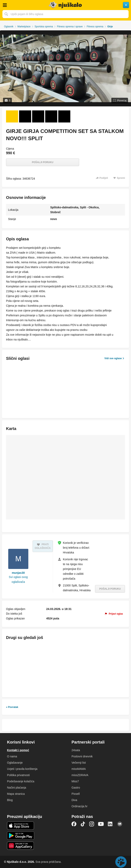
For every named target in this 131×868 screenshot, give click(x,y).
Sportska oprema (44, 27)
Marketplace (24, 27)
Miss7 (75, 781)
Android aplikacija (21, 836)
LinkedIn (111, 824)
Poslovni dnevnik (82, 756)
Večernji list (79, 763)
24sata (76, 750)
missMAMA (79, 769)
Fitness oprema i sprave (70, 27)
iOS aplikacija (21, 826)
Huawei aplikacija (21, 846)
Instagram (92, 824)
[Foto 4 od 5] (51, 116)
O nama (12, 756)
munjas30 (18, 573)
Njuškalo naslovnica (65, 5)
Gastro (76, 788)
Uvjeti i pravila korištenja (22, 769)
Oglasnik (9, 27)
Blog (10, 800)
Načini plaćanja (17, 788)
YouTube (101, 824)
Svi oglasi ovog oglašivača (18, 579)
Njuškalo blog (120, 824)
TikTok (83, 824)
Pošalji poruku (43, 162)
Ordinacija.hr (79, 806)
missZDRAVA (80, 775)
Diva (74, 800)
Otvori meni (5, 5)
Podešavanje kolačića (21, 781)
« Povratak (12, 707)
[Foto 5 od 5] (64, 116)
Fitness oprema (95, 27)
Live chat (121, 862)
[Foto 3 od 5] (38, 116)
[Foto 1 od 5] (12, 116)
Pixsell (76, 794)
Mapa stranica (16, 794)
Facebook (74, 824)
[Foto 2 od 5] (25, 116)
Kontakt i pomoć (18, 750)
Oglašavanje (15, 763)
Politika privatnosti (18, 775)
